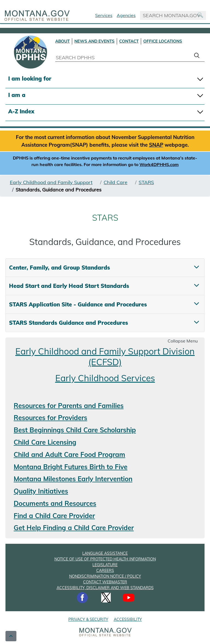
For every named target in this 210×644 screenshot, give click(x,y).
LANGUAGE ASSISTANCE (105, 553)
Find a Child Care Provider (54, 516)
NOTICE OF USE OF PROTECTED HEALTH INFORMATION (105, 559)
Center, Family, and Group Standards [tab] (59, 268)
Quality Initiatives (41, 491)
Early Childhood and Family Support (51, 182)
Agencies (126, 15)
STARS (146, 182)
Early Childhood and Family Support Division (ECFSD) (105, 356)
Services (104, 15)
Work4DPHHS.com (159, 164)
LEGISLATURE (105, 565)
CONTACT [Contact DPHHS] (129, 41)
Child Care (116, 182)
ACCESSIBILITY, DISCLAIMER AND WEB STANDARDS (105, 588)
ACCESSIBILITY (128, 619)
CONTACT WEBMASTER (105, 582)
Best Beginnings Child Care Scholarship (75, 430)
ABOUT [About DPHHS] (62, 41)
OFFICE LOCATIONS (163, 41)
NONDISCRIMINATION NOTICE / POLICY (105, 576)
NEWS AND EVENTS (94, 41)
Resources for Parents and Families (69, 406)
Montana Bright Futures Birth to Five (71, 467)
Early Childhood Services (105, 378)
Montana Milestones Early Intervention (73, 479)
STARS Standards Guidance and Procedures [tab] (68, 323)
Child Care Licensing (45, 442)
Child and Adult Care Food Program (69, 454)
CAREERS (105, 571)
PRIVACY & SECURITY (88, 619)
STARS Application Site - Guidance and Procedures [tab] (78, 304)
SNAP (156, 145)
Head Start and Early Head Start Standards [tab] (69, 286)
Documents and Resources (55, 503)
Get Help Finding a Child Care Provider (74, 528)
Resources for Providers (50, 418)
